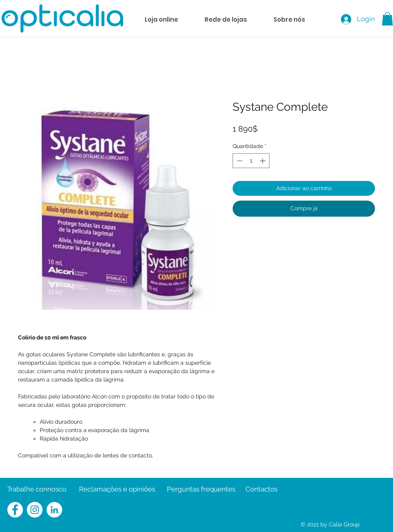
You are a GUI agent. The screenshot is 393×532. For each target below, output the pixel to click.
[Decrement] (239, 161)
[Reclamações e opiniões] (117, 489)
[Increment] (263, 161)
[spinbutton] (251, 161)
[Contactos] (261, 489)
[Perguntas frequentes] (201, 489)
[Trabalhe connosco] (37, 489)
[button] (387, 19)
